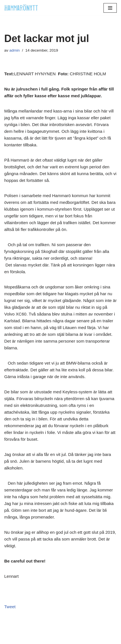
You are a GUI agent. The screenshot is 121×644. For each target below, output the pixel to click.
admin (15, 50)
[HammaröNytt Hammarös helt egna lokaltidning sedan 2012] (21, 8)
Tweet (10, 607)
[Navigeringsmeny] (110, 8)
